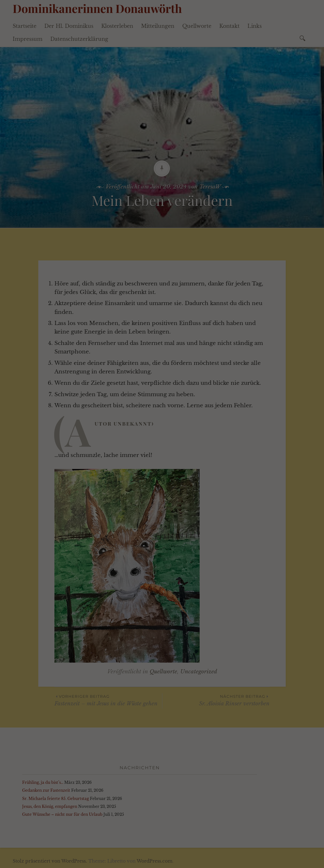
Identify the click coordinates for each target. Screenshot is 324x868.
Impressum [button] (199, 197)
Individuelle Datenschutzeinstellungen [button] (162, 184)
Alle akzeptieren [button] (162, 146)
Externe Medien (199, 121)
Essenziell (84, 118)
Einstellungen (95, 103)
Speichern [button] (162, 165)
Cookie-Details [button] (129, 197)
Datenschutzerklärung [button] (166, 197)
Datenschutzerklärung (105, 97)
